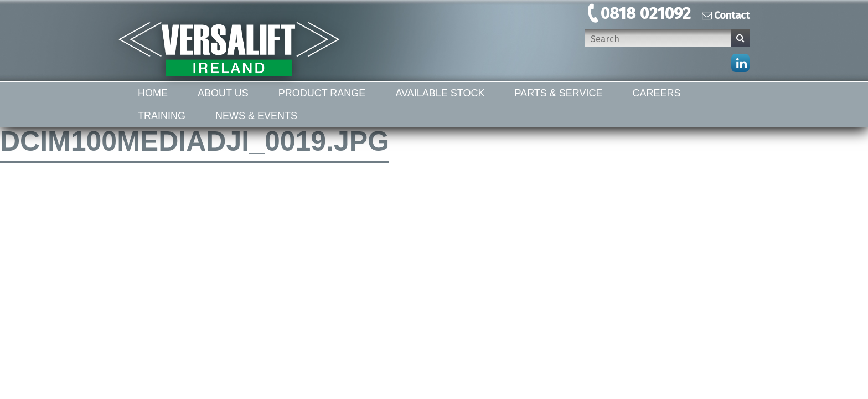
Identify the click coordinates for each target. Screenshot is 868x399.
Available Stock (440, 93)
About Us (223, 93)
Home (153, 93)
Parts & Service (558, 93)
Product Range (322, 93)
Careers (657, 93)
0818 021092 (646, 13)
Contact (726, 16)
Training (162, 116)
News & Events (256, 116)
